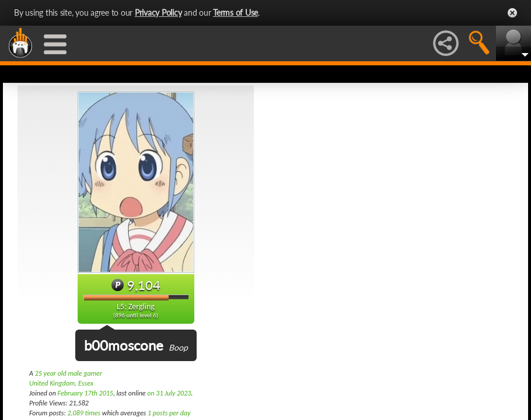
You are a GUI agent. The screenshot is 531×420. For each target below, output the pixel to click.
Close (512, 13)
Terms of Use (235, 13)
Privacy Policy (158, 13)
